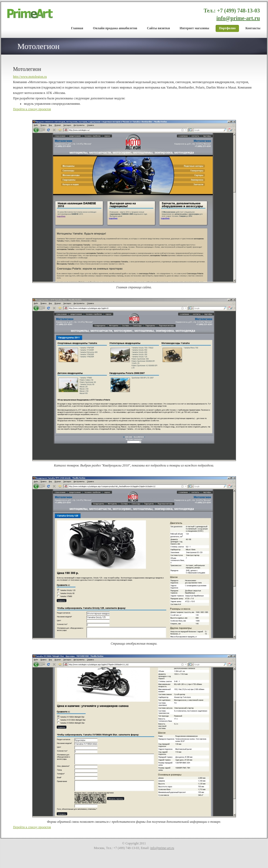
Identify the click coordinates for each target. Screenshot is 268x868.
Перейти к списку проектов (32, 109)
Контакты (253, 28)
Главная (77, 28)
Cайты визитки (159, 28)
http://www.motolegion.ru (30, 77)
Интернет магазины (194, 28)
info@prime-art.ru (238, 18)
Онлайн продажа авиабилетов (115, 28)
